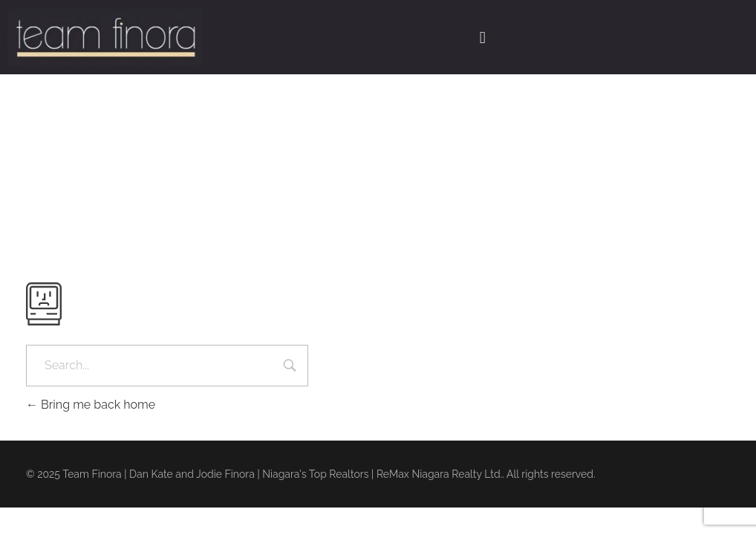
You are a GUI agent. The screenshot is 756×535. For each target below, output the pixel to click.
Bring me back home (91, 405)
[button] (482, 37)
